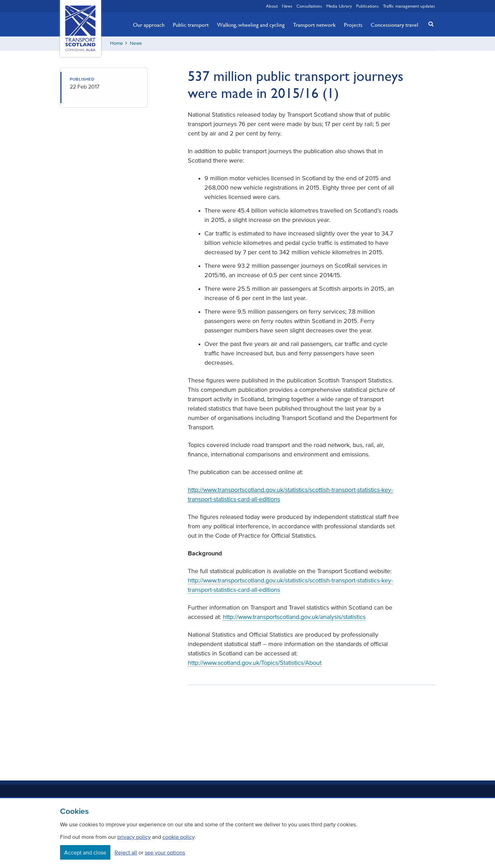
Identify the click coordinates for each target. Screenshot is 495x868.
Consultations (309, 6)
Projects (353, 25)
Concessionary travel (395, 25)
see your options (165, 852)
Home (116, 43)
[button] (429, 24)
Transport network (314, 25)
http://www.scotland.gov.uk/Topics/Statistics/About (255, 663)
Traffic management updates (409, 6)
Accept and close (85, 852)
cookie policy (178, 837)
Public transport (191, 25)
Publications (367, 6)
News (287, 6)
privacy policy (134, 837)
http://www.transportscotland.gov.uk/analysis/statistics (294, 617)
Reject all (126, 852)
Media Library (339, 6)
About (272, 6)
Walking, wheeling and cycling (251, 25)
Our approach (149, 25)
